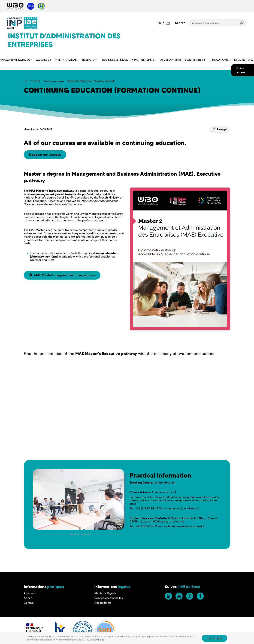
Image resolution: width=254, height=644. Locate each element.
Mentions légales (105, 593)
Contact (29, 603)
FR (159, 23)
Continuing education (53, 81)
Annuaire (30, 593)
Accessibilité (103, 603)
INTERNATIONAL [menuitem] (66, 60)
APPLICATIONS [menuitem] (219, 60)
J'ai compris (214, 638)
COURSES (35, 81)
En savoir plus (97, 640)
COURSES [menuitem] (43, 60)
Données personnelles (109, 598)
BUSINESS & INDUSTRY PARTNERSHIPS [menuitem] (128, 60)
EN (168, 23)
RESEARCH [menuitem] (89, 60)
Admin (28, 598)
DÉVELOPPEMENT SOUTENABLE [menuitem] (181, 60)
